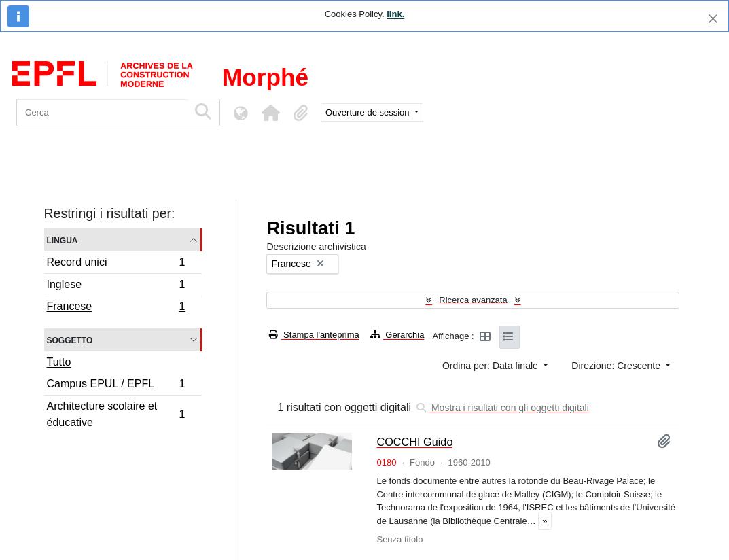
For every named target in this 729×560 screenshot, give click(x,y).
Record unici (116, 264)
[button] (270, 113)
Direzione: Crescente (617, 366)
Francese (116, 308)
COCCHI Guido (414, 442)
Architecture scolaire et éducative (116, 414)
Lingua (63, 240)
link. (395, 14)
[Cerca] (102, 112)
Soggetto (70, 339)
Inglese (116, 286)
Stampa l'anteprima (314, 335)
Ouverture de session (369, 112)
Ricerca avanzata (473, 300)
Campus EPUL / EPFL (116, 386)
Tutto (59, 362)
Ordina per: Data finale (492, 366)
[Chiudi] (713, 19)
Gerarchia (397, 335)
